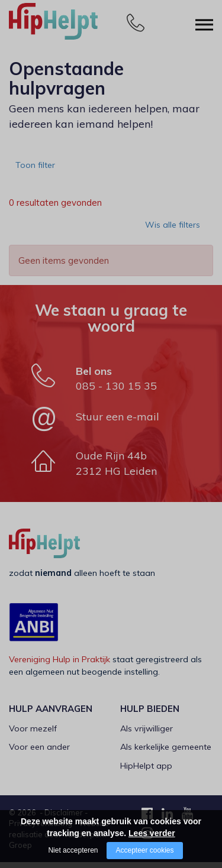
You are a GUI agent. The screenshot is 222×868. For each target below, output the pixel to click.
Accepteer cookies (144, 850)
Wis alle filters (174, 234)
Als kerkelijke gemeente (166, 753)
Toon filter (39, 169)
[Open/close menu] (204, 22)
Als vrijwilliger (147, 734)
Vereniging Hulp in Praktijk (59, 665)
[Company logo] (68, 27)
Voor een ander (39, 753)
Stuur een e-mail (118, 422)
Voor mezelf (33, 734)
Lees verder (152, 833)
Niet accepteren (73, 850)
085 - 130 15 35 (116, 392)
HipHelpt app (146, 772)
